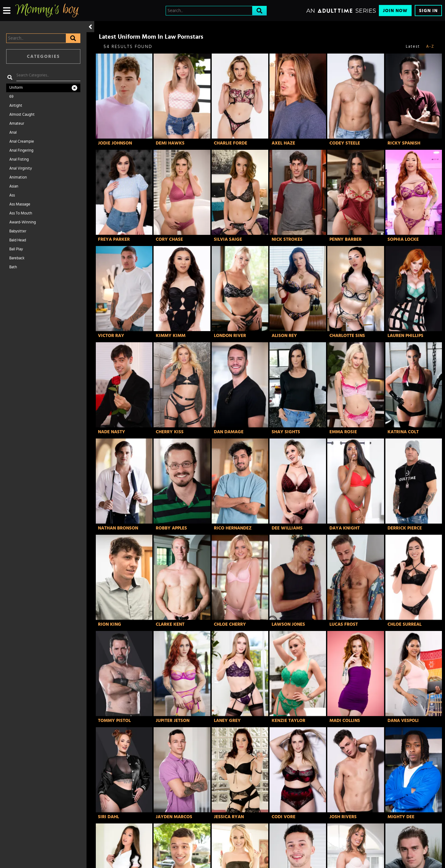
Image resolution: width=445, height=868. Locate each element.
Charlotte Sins (347, 336)
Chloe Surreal (405, 624)
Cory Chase (169, 239)
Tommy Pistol (114, 721)
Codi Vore (284, 817)
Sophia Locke (403, 239)
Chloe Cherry (230, 624)
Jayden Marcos (174, 817)
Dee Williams (287, 528)
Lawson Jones (288, 624)
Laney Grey (227, 721)
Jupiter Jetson (173, 721)
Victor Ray (111, 336)
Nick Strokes (287, 239)
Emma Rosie (343, 432)
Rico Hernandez (233, 528)
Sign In (428, 11)
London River (230, 336)
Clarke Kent (170, 624)
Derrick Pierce (405, 528)
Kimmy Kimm (171, 336)
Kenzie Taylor (288, 721)
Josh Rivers (343, 817)
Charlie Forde (231, 143)
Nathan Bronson (118, 528)
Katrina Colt (403, 432)
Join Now (395, 11)
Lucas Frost (344, 624)
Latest (413, 47)
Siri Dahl (108, 817)
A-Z (430, 47)
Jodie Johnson (115, 143)
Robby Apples (171, 528)
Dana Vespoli (403, 721)
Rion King (110, 624)
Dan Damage (229, 432)
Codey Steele (345, 143)
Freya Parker (114, 239)
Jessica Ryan (229, 817)
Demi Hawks (170, 143)
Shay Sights (286, 432)
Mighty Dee (401, 817)
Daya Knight (345, 528)
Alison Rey (284, 336)
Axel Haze (283, 143)
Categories (43, 56)
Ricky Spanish (404, 143)
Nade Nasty (112, 432)
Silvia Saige (228, 239)
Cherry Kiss (170, 432)
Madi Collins (345, 721)
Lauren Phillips (405, 336)
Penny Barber (345, 239)
